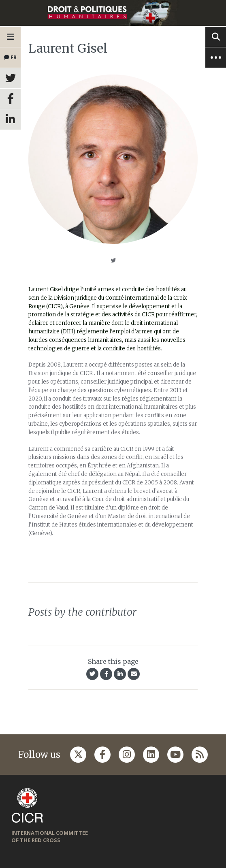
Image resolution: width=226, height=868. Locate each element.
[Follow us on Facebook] (102, 755)
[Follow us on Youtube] (175, 755)
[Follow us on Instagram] (127, 755)
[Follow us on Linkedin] (151, 755)
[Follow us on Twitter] (78, 755)
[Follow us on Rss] (200, 755)
